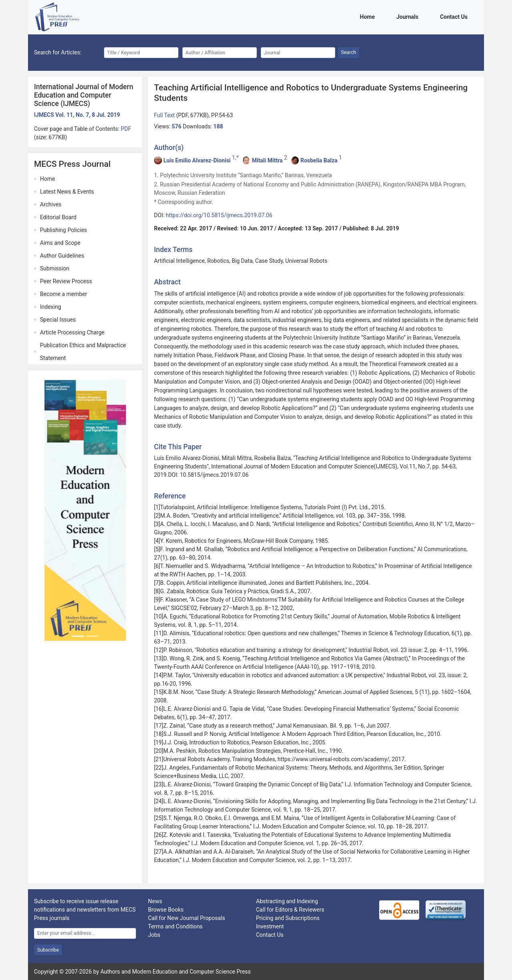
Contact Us (455, 16)
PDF (126, 129)
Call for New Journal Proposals (187, 918)
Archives (51, 204)
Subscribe (48, 950)
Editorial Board (58, 217)
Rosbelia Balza (319, 160)
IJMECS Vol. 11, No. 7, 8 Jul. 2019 (77, 115)
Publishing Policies (64, 230)
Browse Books (166, 910)
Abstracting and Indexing (287, 901)
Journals (409, 16)
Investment (270, 926)
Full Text (165, 115)
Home (369, 16)
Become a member (64, 294)
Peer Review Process (66, 281)
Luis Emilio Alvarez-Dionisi (197, 160)
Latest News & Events (67, 192)
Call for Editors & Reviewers (290, 910)
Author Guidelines (62, 256)
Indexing (51, 307)
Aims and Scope (60, 243)
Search (349, 52)
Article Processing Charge (72, 332)
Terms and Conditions (175, 926)
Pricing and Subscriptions (288, 918)
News (155, 901)
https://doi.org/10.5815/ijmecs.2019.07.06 (219, 215)
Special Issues (58, 320)
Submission (55, 268)
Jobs (154, 935)
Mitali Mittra (267, 160)
